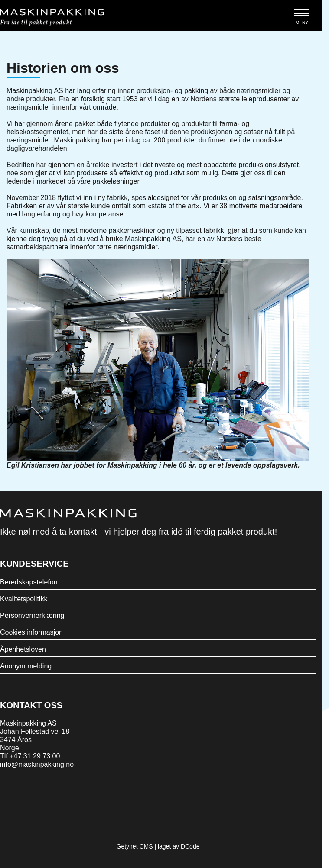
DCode (190, 846)
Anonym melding (26, 666)
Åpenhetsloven (23, 649)
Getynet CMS (135, 846)
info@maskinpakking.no (37, 764)
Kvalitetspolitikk (24, 599)
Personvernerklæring (32, 615)
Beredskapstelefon (29, 582)
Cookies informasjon (31, 632)
